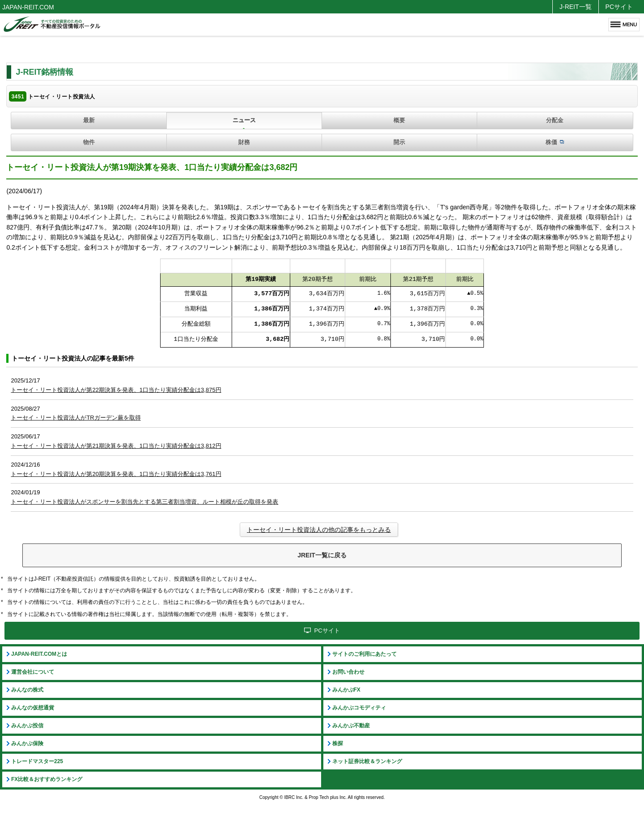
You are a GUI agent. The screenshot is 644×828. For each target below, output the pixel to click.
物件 (89, 142)
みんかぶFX (346, 690)
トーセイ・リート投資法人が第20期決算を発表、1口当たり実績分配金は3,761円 (116, 474)
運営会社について (33, 672)
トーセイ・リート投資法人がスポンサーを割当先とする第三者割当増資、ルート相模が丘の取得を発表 (144, 502)
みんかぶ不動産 (351, 726)
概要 (399, 120)
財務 (244, 142)
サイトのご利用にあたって (364, 654)
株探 (338, 743)
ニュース (244, 120)
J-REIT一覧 (576, 7)
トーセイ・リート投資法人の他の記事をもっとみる (319, 530)
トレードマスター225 (37, 761)
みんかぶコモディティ (359, 708)
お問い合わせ (348, 672)
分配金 (555, 120)
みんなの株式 (27, 690)
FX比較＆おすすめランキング (47, 779)
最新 (89, 120)
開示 (399, 142)
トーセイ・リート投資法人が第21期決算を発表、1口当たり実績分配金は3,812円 (116, 446)
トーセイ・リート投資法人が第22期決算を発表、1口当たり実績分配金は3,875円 (116, 390)
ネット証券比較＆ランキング (367, 761)
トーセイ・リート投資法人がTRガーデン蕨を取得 (76, 418)
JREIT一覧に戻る (322, 555)
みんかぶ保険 (27, 743)
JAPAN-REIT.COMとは (39, 654)
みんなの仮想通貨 (33, 708)
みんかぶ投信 (27, 726)
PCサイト (619, 7)
